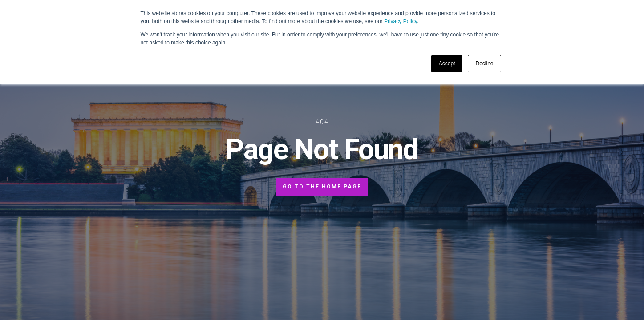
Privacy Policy (401, 21)
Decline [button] (484, 64)
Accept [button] (447, 64)
